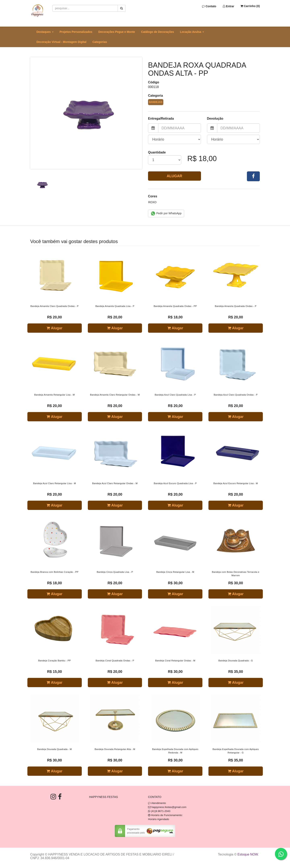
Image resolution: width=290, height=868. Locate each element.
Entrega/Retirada (161, 119)
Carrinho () (250, 6)
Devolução (215, 119)
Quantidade (157, 152)
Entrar (228, 6)
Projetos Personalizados (76, 32)
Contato (209, 6)
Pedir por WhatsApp (166, 213)
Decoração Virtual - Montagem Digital (61, 42)
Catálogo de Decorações (157, 32)
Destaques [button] (45, 32)
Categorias (100, 42)
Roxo (152, 202)
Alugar (175, 176)
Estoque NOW (248, 854)
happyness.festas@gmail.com (169, 807)
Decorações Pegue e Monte (117, 32)
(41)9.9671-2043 (161, 811)
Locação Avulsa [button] (192, 32)
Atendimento (157, 803)
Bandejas (156, 102)
